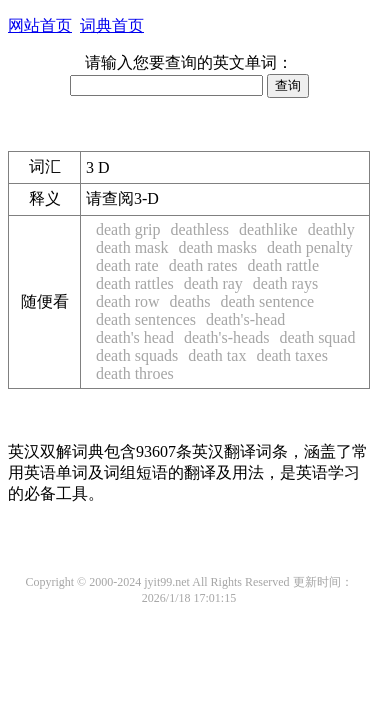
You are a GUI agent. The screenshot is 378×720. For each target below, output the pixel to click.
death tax (217, 355)
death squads (137, 355)
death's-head (245, 319)
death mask (132, 247)
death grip (128, 229)
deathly (331, 229)
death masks (217, 247)
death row (128, 301)
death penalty (310, 247)
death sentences (146, 319)
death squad (317, 337)
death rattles (135, 283)
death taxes (292, 355)
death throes (135, 373)
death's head (135, 337)
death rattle (283, 265)
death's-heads (227, 337)
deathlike (268, 229)
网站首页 (40, 25)
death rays (285, 283)
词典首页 (112, 25)
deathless (199, 229)
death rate (127, 265)
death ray (213, 283)
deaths (190, 301)
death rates (203, 265)
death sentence (267, 301)
